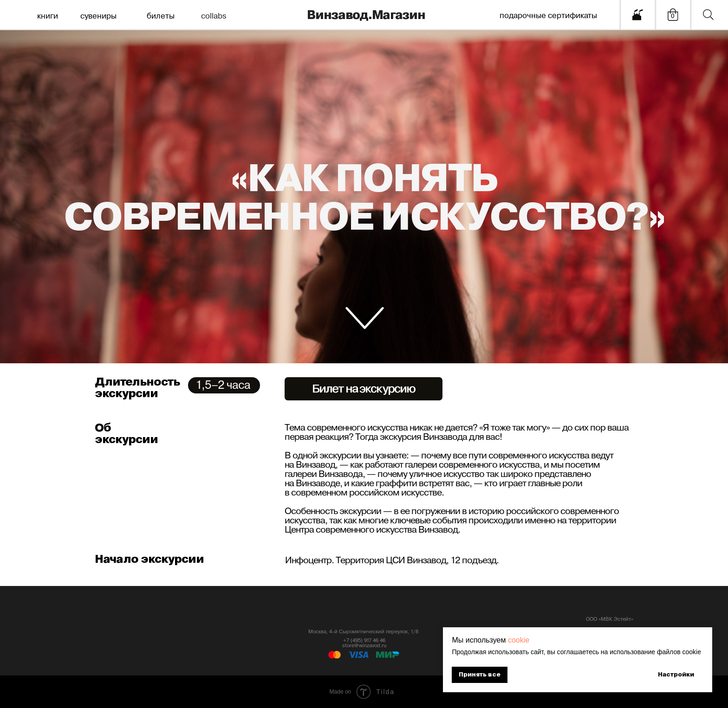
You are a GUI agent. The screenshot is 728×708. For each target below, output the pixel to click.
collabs (214, 16)
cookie (519, 640)
